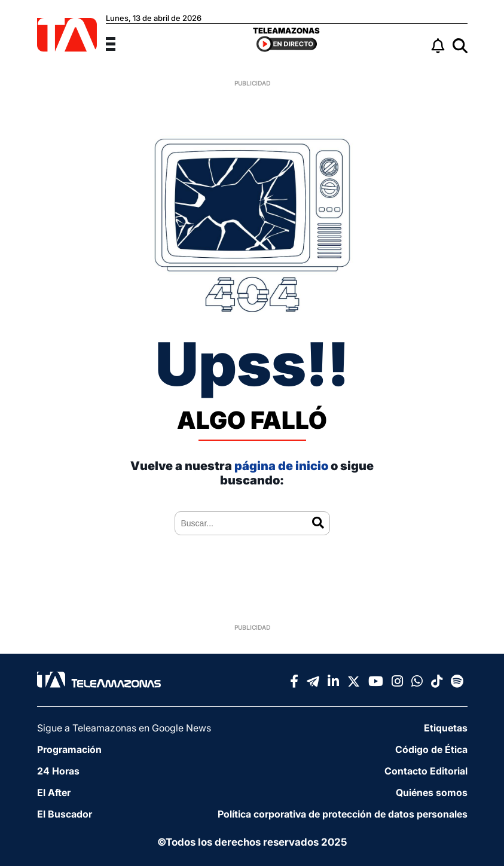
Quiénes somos (432, 792)
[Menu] (118, 42)
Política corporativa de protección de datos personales (343, 814)
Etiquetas (446, 728)
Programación (69, 749)
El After (54, 792)
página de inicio (281, 466)
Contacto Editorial (426, 771)
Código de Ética (431, 749)
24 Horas (58, 771)
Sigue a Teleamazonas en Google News (124, 728)
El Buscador (65, 814)
